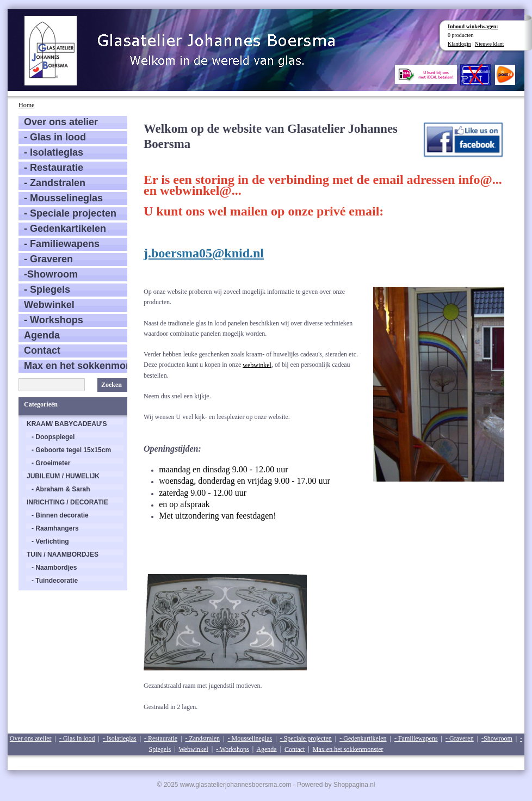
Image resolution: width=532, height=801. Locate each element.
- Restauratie (54, 168)
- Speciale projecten (70, 213)
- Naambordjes (54, 568)
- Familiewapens (62, 244)
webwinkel (257, 365)
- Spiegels (47, 289)
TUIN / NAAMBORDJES (63, 554)
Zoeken (112, 385)
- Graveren (48, 259)
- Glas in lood (55, 137)
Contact (42, 350)
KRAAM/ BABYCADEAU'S (67, 424)
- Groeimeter (51, 463)
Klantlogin (459, 44)
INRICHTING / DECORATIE (67, 502)
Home (26, 105)
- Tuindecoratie (55, 581)
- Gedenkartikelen (65, 229)
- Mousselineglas (63, 198)
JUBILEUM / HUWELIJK (63, 476)
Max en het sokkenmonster (76, 366)
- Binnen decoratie (60, 515)
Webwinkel (49, 305)
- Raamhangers (55, 528)
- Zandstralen (55, 183)
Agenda (42, 335)
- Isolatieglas (54, 152)
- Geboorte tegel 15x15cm (71, 450)
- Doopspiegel (53, 437)
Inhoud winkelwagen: (473, 26)
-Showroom (51, 274)
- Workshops (54, 320)
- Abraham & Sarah (61, 489)
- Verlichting (50, 541)
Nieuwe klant (490, 44)
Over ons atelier (61, 122)
